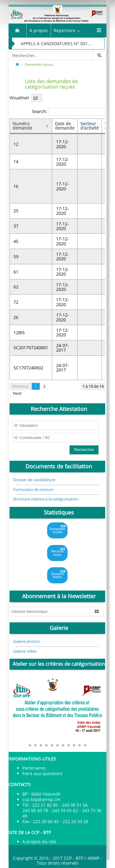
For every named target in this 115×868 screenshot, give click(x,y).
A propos (39, 30)
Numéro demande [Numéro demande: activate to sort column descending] (22, 126)
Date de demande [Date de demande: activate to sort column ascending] (65, 126)
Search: (69, 111)
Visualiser (26, 98)
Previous (21, 386)
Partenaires (34, 768)
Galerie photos (27, 641)
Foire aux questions (42, 773)
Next (17, 393)
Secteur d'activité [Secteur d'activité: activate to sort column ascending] (90, 126)
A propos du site (39, 842)
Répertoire (65, 30)
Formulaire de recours (33, 490)
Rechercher (84, 450)
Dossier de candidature (34, 480)
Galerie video (25, 651)
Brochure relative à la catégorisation (46, 499)
